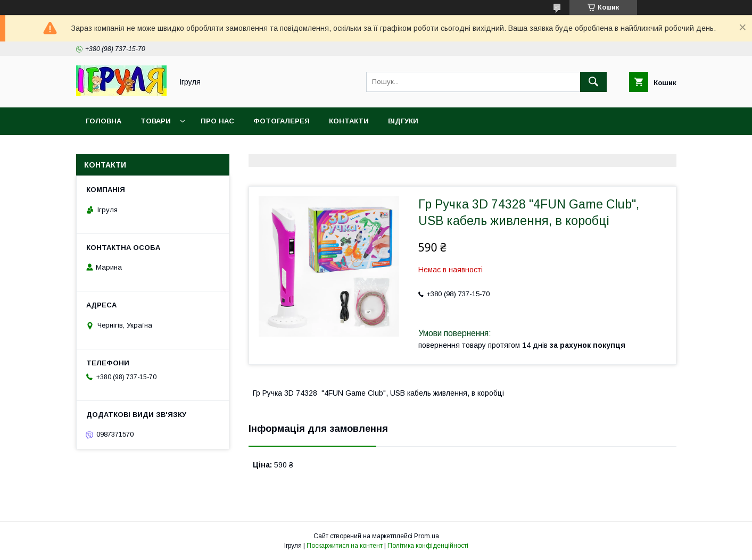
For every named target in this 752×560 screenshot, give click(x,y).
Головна (104, 121)
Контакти (349, 121)
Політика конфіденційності (428, 546)
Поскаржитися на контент (345, 546)
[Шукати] (593, 82)
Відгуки (403, 121)
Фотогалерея (282, 121)
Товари (156, 121)
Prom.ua (427, 536)
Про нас (217, 121)
